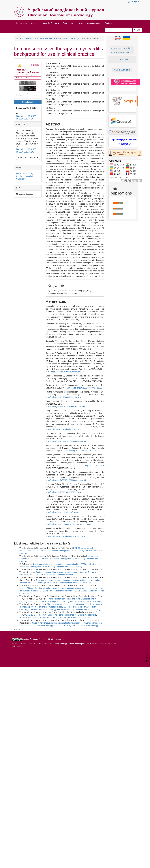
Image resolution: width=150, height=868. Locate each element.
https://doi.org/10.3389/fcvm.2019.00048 (80, 451)
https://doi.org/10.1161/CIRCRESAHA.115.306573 (66, 407)
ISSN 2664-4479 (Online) (122, 52)
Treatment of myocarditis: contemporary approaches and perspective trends (67, 580)
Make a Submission (122, 70)
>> (21, 630)
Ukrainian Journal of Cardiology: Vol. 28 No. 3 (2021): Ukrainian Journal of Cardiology (55, 618)
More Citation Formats (28, 157)
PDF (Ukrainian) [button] (28, 102)
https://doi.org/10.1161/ (95, 465)
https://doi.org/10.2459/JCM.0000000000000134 (66, 441)
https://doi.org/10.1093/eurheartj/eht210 (67, 372)
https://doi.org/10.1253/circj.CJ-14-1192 (85, 388)
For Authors (123, 60)
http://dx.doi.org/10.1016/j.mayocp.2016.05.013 (65, 536)
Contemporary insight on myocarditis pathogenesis (57, 572)
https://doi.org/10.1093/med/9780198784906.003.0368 (68, 524)
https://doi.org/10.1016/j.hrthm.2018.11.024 (63, 492)
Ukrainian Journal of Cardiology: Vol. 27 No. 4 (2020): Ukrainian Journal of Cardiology (65, 601)
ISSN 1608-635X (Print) (121, 48)
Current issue (22, 23)
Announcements (94, 23)
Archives (35, 23)
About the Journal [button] (51, 23)
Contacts (109, 23)
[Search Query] (119, 30)
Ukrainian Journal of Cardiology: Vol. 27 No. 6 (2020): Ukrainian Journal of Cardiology (55, 583)
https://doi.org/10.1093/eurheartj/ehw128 (62, 512)
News (81, 23)
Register (136, 1)
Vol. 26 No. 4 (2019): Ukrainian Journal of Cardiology (57, 38)
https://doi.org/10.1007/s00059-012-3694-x (63, 397)
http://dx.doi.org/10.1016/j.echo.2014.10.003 (64, 429)
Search (137, 30)
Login (128, 1)
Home (19, 38)
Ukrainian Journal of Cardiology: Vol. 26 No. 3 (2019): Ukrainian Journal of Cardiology (63, 626)
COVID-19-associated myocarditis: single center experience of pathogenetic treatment (60, 615)
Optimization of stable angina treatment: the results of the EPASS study (62, 564)
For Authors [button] (69, 23)
